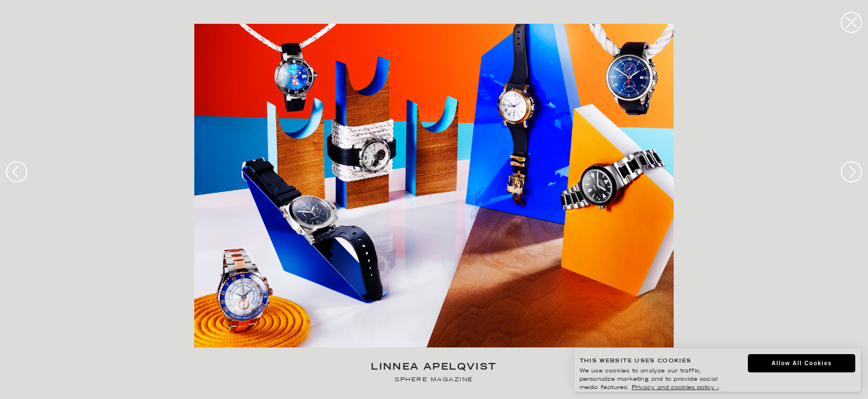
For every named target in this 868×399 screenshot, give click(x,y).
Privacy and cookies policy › (675, 388)
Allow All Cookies (802, 363)
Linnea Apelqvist (434, 368)
